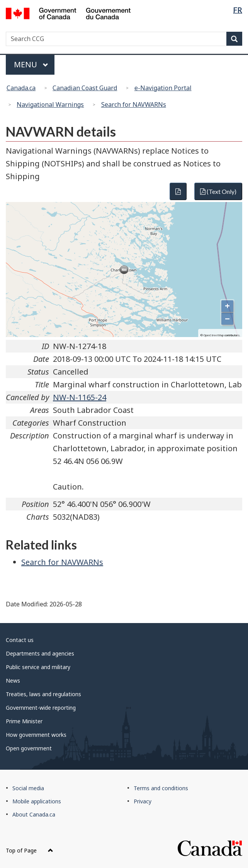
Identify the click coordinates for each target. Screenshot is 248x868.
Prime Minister (24, 721)
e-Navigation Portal (163, 88)
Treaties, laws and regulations (43, 694)
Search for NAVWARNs (134, 104)
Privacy (143, 801)
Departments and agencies (40, 653)
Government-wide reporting (41, 708)
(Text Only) (218, 191)
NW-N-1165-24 (80, 397)
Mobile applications (37, 801)
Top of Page (30, 850)
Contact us (20, 640)
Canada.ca (21, 88)
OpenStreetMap (214, 335)
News (13, 681)
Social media (28, 788)
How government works (36, 735)
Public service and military (38, 667)
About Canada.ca (34, 814)
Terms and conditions (161, 788)
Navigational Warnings (50, 104)
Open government (29, 748)
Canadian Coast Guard (85, 88)
